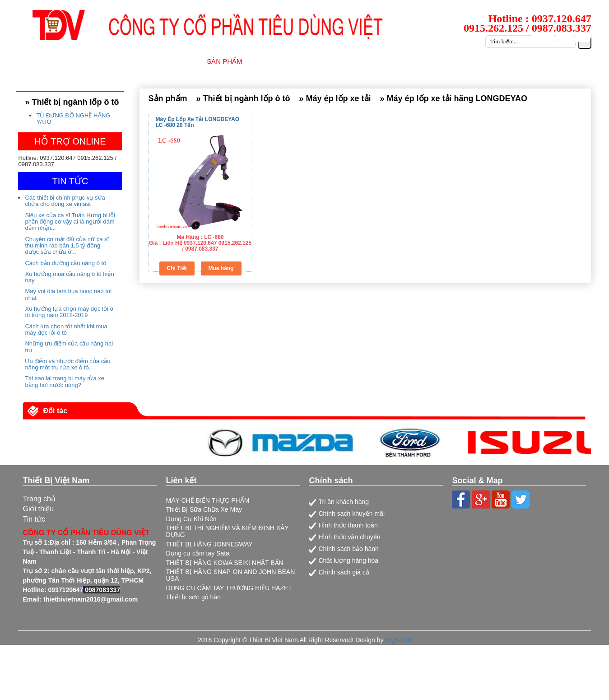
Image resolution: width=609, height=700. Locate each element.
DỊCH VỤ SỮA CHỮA (363, 61)
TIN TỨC (428, 61)
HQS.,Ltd (398, 640)
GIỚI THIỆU (171, 61)
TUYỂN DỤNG (481, 61)
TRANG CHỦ (115, 61)
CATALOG (537, 61)
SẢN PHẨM (224, 61)
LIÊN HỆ (583, 61)
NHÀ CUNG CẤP (286, 61)
